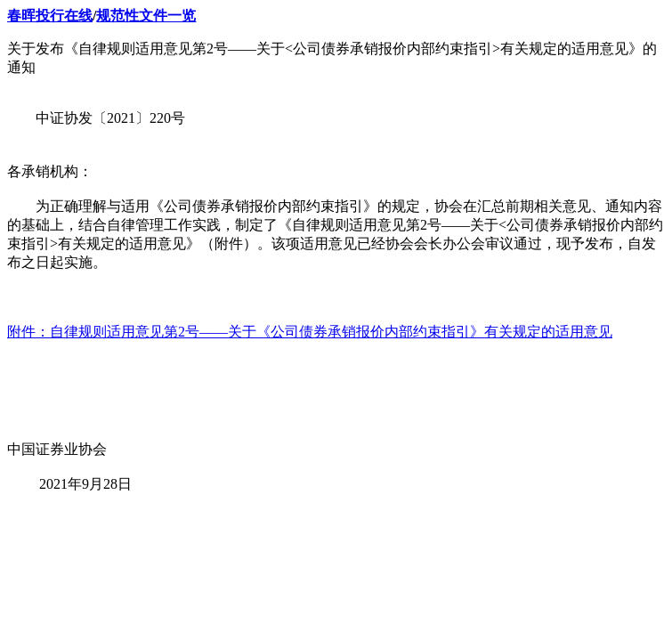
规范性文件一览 (146, 16)
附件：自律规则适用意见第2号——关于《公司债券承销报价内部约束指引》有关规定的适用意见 (310, 332)
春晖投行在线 (50, 16)
